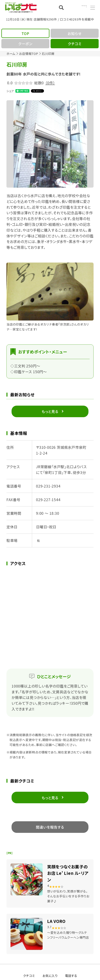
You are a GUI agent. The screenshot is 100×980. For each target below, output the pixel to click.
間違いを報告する (50, 827)
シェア (10, 91)
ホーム (11, 54)
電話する (71, 975)
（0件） (50, 83)
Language (79, 7)
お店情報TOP (29, 54)
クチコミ (29, 975)
